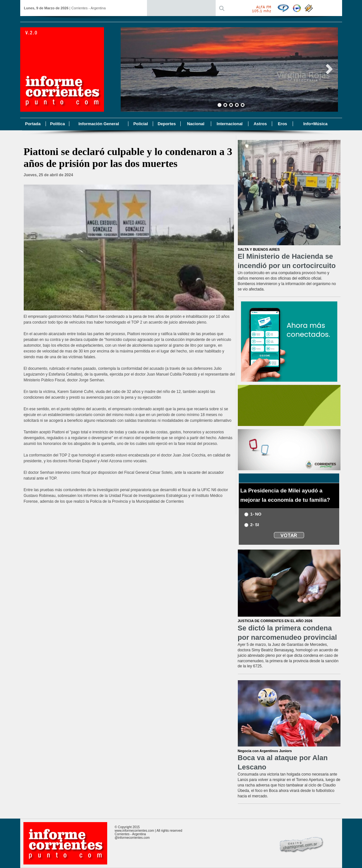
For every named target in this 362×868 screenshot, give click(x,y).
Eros (283, 124)
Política (57, 124)
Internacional (230, 124)
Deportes (167, 124)
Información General (99, 124)
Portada (33, 124)
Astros (260, 124)
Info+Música (315, 124)
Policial (141, 124)
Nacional (196, 124)
